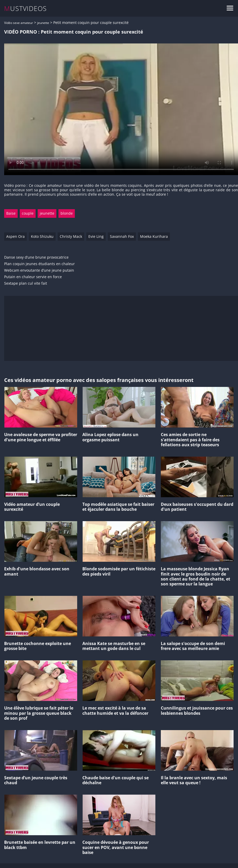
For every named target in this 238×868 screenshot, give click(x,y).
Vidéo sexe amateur (19, 23)
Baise (11, 213)
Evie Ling (96, 236)
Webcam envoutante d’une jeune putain (39, 270)
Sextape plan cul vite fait (26, 283)
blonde (67, 213)
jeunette (43, 23)
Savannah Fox (122, 236)
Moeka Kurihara (154, 236)
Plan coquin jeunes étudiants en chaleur (39, 264)
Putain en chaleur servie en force (33, 277)
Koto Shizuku (42, 236)
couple (28, 213)
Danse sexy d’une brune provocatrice (36, 257)
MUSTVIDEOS (26, 8)
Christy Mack (71, 236)
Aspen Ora (15, 236)
